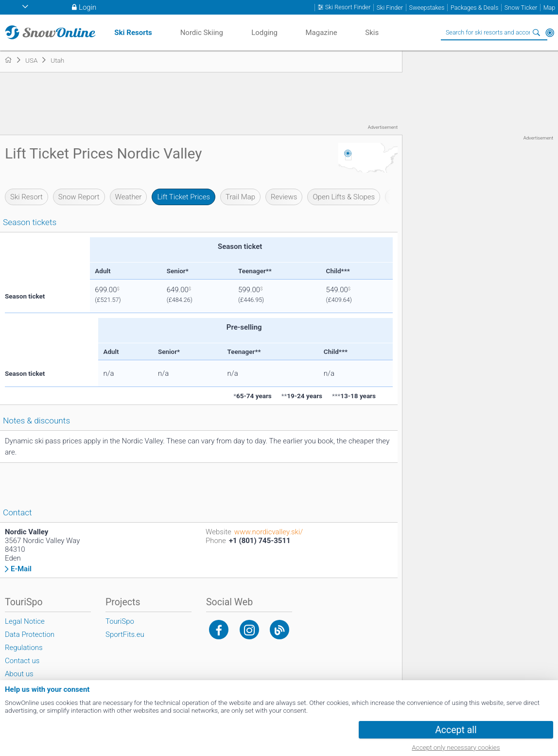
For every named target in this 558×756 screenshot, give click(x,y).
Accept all (456, 730)
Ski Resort (26, 197)
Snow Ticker (521, 8)
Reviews (284, 197)
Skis (372, 33)
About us (19, 674)
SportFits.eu (125, 634)
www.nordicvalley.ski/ (269, 532)
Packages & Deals (474, 8)
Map (549, 8)
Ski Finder (390, 8)
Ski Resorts (133, 33)
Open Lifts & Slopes (344, 197)
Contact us (22, 661)
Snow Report (79, 197)
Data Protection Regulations (30, 641)
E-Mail (21, 569)
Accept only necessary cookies (456, 747)
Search (536, 33)
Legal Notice (25, 621)
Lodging (264, 33)
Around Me (550, 33)
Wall (397, 197)
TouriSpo (120, 621)
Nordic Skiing (202, 33)
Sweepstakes (427, 8)
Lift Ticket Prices (183, 197)
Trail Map (240, 197)
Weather (129, 197)
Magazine (321, 33)
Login (87, 7)
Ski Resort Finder (348, 7)
